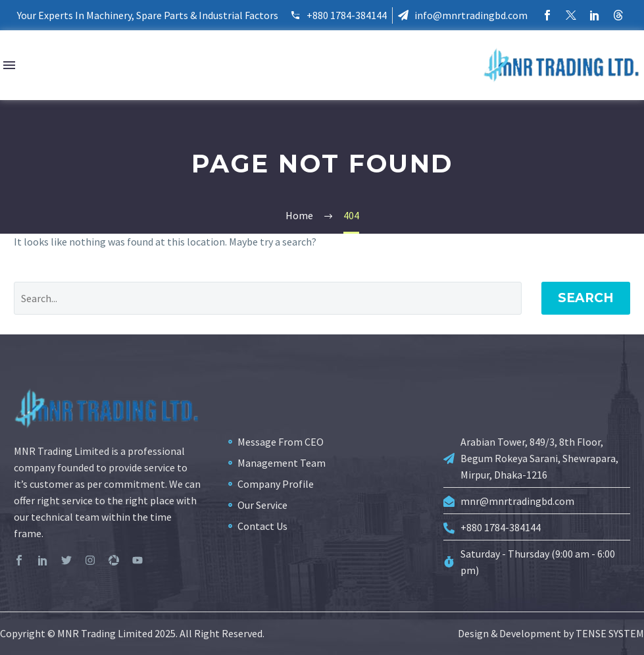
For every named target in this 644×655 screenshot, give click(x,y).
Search (586, 298)
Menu (9, 65)
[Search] (268, 298)
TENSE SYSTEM (610, 633)
